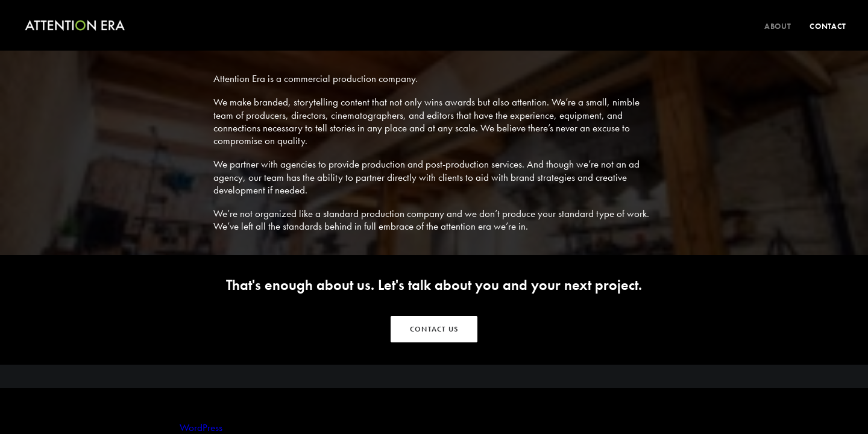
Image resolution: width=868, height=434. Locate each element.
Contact (828, 26)
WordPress (201, 427)
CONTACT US (434, 329)
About (778, 26)
